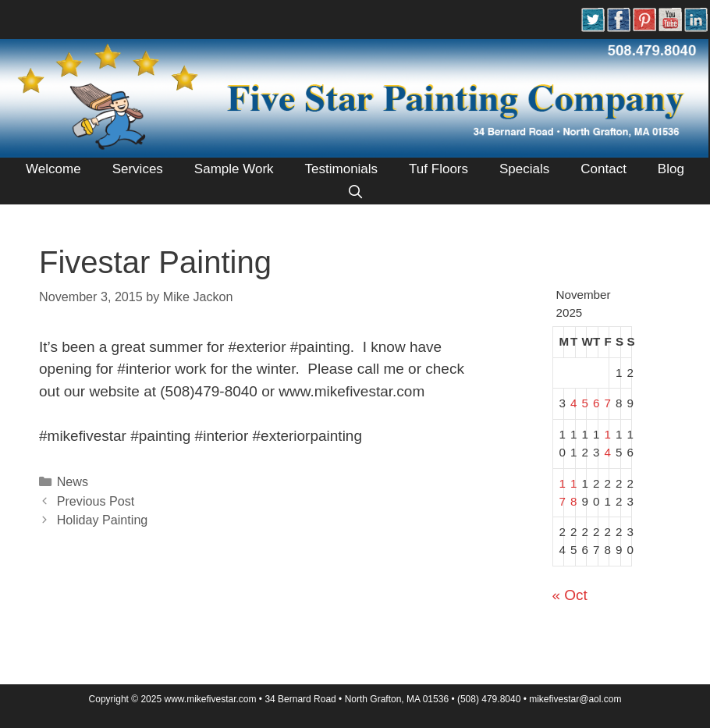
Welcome (53, 169)
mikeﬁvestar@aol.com (575, 699)
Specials (524, 169)
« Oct (570, 595)
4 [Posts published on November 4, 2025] (573, 403)
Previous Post (96, 501)
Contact (603, 169)
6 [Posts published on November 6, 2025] (596, 403)
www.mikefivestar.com (210, 699)
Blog (671, 169)
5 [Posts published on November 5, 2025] (585, 403)
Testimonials (342, 169)
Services (138, 169)
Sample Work (234, 169)
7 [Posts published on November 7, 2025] (608, 403)
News (73, 481)
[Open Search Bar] (355, 193)
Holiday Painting (103, 520)
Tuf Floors (438, 169)
